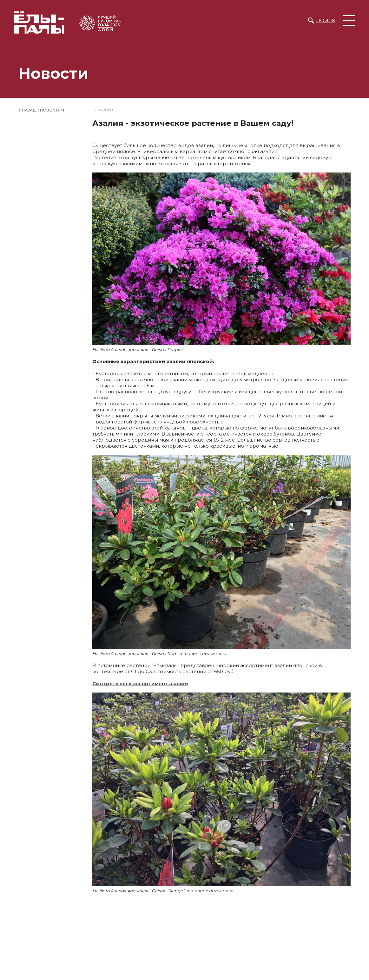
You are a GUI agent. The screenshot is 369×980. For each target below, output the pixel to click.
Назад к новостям (43, 110)
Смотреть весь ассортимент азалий (140, 683)
